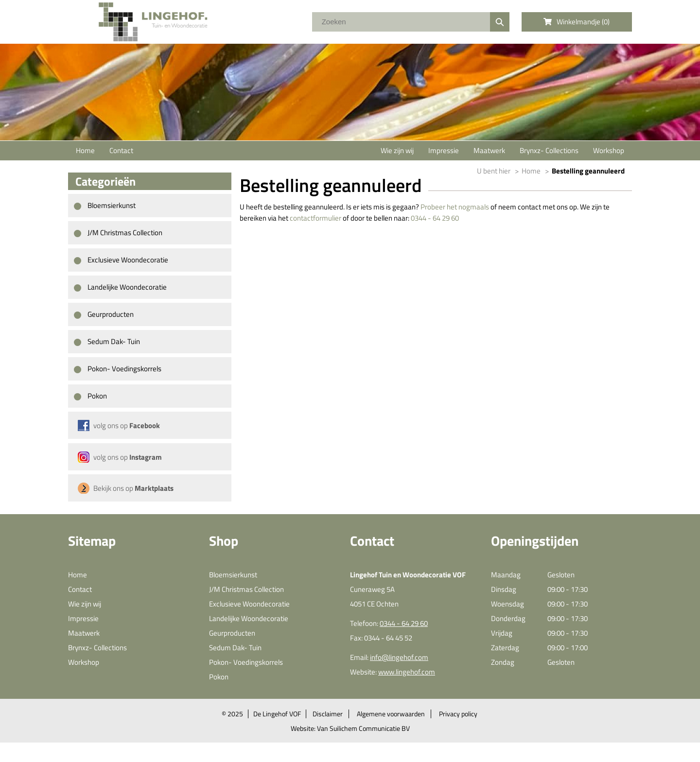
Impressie (444, 150)
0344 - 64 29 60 (435, 218)
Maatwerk (489, 150)
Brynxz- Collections (549, 150)
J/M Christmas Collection (118, 233)
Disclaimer (328, 714)
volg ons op (127, 425)
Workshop (609, 150)
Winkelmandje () (577, 22)
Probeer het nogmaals (455, 207)
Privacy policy (458, 714)
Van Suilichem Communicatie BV (363, 728)
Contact (121, 150)
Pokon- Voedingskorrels (118, 369)
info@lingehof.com (399, 657)
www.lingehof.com (407, 672)
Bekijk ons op (133, 488)
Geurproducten (104, 314)
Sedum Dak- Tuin (107, 341)
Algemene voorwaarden (391, 714)
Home (85, 150)
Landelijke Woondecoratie (120, 287)
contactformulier (315, 218)
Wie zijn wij (397, 150)
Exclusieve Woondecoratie (121, 260)
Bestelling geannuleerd (588, 171)
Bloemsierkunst (105, 205)
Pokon (90, 396)
